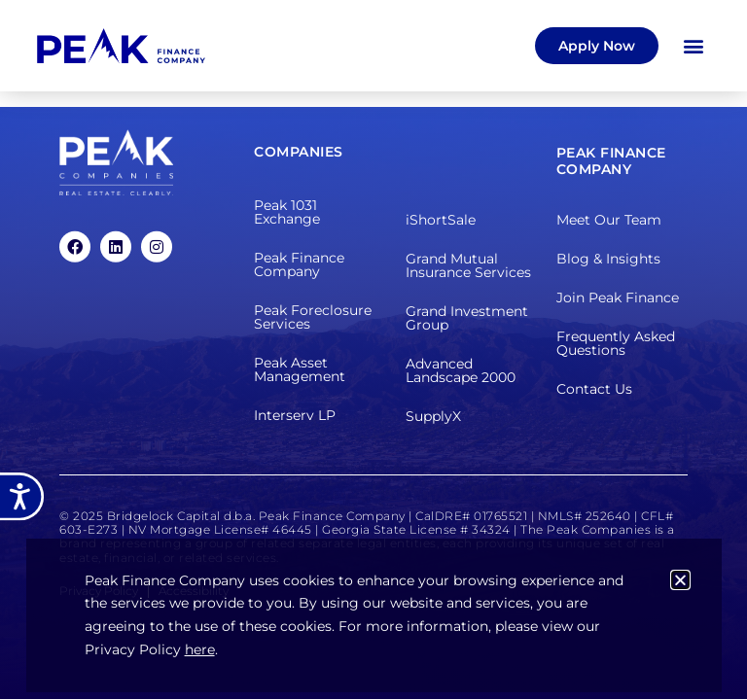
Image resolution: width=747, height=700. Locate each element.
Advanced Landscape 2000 (461, 370)
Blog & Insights (608, 259)
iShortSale (441, 220)
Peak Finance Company (299, 264)
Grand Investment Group (467, 318)
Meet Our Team (609, 220)
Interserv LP (295, 415)
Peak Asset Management (300, 369)
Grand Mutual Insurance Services (468, 265)
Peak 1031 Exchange (287, 212)
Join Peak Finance (618, 297)
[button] (694, 45)
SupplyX (433, 416)
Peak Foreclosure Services (313, 317)
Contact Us (594, 389)
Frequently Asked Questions (616, 343)
